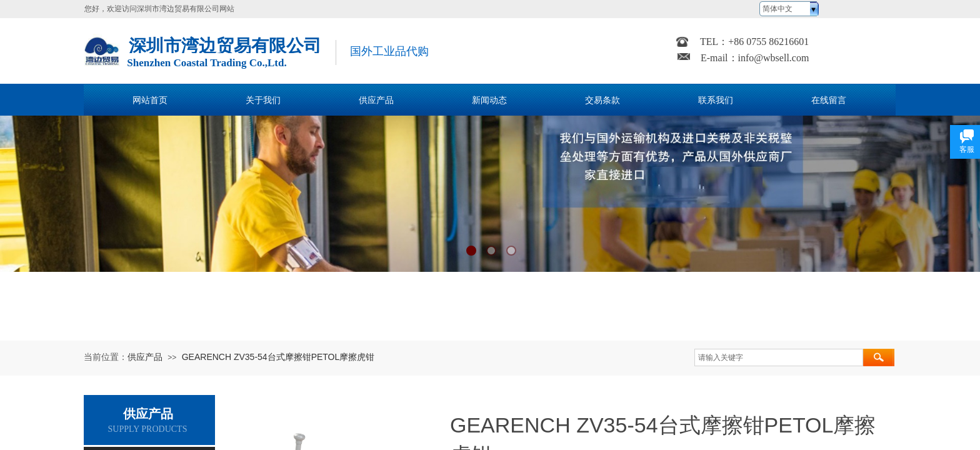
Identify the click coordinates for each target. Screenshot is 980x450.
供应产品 (145, 357)
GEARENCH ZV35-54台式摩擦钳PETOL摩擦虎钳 (278, 357)
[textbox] (779, 357)
